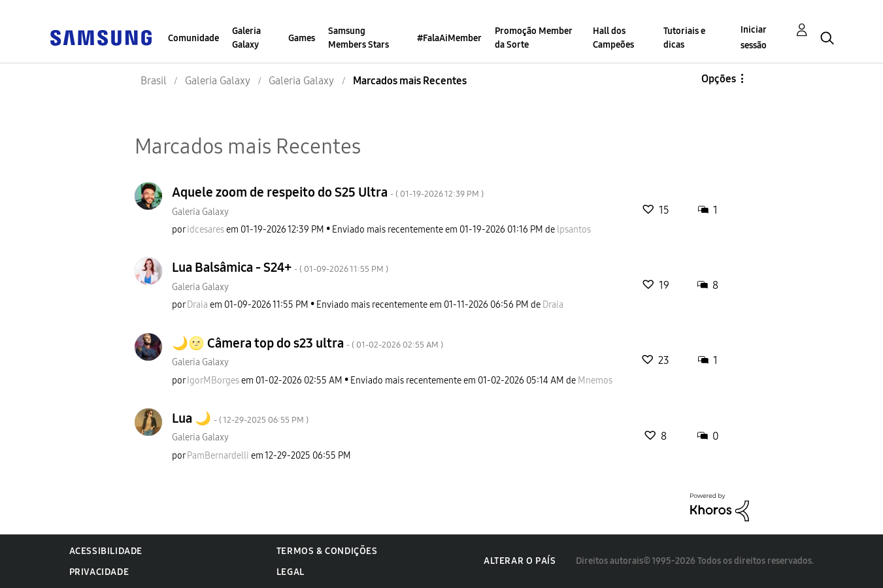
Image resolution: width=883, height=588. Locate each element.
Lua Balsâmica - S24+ (280, 267)
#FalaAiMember (449, 38)
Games (302, 38)
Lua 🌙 (240, 418)
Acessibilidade (106, 551)
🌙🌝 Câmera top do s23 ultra (308, 343)
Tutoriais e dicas (684, 38)
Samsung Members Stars (358, 38)
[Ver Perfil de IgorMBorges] (213, 381)
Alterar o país (520, 561)
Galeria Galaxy (246, 38)
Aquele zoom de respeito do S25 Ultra (328, 192)
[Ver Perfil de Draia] (197, 305)
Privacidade (99, 572)
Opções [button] (719, 79)
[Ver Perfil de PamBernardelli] (218, 456)
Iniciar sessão (754, 38)
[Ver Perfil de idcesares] (206, 230)
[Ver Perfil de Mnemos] (595, 381)
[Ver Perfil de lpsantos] (574, 230)
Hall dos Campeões (613, 38)
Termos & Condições (327, 551)
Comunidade (193, 38)
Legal (291, 572)
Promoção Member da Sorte (533, 38)
